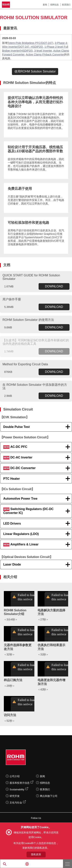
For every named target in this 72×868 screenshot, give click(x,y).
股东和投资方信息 (20, 783)
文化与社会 (16, 803)
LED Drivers (12, 523)
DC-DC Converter (19, 468)
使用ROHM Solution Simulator (35, 71)
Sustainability (17, 789)
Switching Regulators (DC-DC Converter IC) (28, 511)
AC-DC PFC (15, 447)
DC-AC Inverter (18, 458)
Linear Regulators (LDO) (21, 534)
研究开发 (15, 796)
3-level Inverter (43, 51)
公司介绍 (15, 776)
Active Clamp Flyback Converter (45, 55)
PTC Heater (12, 479)
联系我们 (66, 5)
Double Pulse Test (17, 427)
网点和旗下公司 (49, 796)
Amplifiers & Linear (21, 545)
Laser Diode (12, 564)
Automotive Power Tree (20, 499)
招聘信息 (55, 5)
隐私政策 (36, 854)
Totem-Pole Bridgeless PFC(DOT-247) (30, 43)
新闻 (45, 5)
